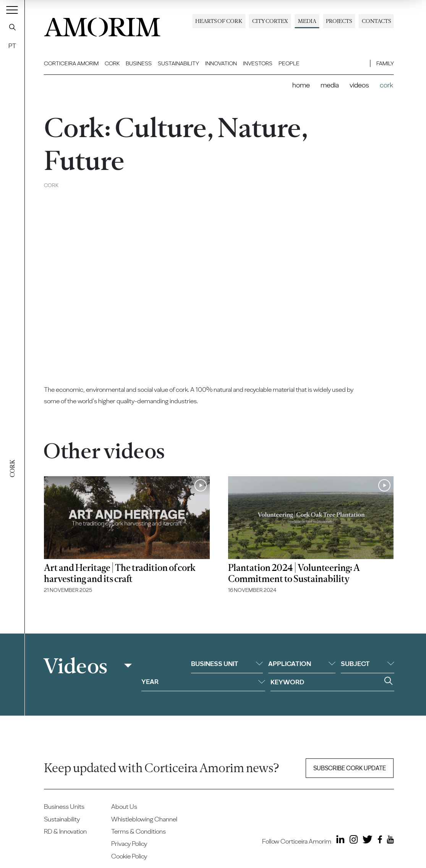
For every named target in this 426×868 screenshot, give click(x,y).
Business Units (64, 806)
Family (385, 63)
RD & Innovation (65, 831)
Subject (368, 664)
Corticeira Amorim (71, 63)
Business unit (227, 664)
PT (12, 46)
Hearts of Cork (219, 21)
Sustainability (178, 63)
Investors (258, 63)
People (289, 63)
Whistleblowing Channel (144, 819)
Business (139, 63)
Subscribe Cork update (350, 768)
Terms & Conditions (138, 831)
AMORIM (102, 25)
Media (307, 21)
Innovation (221, 63)
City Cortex (270, 21)
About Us (124, 806)
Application (302, 664)
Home (301, 85)
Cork (112, 63)
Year (203, 681)
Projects (339, 21)
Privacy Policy (129, 843)
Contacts (376, 21)
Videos (359, 85)
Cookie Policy (129, 856)
